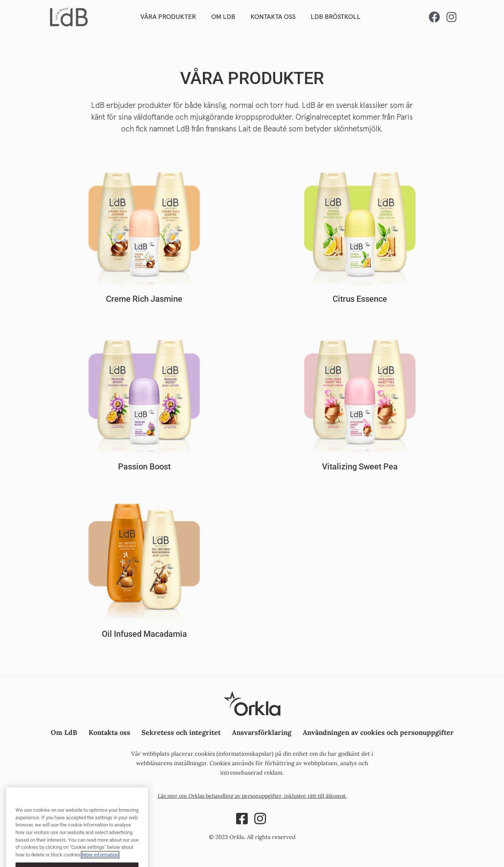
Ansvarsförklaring (262, 732)
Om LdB (64, 732)
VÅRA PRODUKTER (168, 17)
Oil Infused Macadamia (144, 634)
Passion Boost (144, 467)
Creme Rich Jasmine (144, 299)
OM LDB (223, 17)
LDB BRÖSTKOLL (336, 17)
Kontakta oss (109, 732)
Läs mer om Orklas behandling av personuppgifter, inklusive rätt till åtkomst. (252, 796)
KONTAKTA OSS (273, 17)
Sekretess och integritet (181, 732)
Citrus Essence (360, 299)
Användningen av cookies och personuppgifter (378, 732)
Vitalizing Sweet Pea (360, 467)
